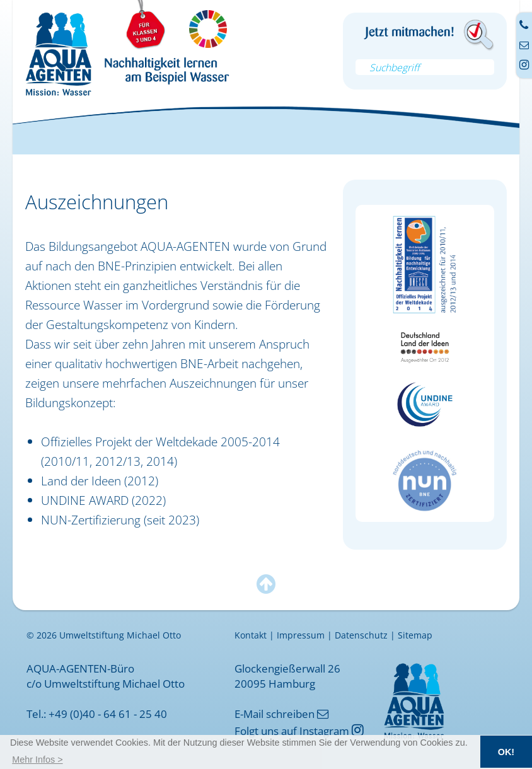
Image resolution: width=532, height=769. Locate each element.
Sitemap (415, 635)
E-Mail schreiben (281, 714)
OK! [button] (506, 752)
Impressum (301, 635)
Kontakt (251, 635)
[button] (38, 760)
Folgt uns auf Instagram (299, 731)
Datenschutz (361, 635)
